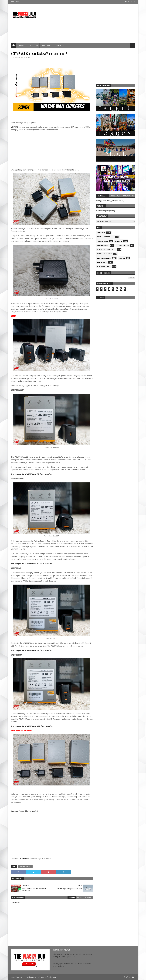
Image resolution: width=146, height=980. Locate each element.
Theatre (122, 258)
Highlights (34, 45)
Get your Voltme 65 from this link (24, 811)
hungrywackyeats (104, 267)
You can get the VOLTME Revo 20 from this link (31, 474)
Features (21, 45)
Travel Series (102, 262)
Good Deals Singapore (106, 237)
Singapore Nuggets (105, 254)
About (17, 2)
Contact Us (60, 45)
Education (101, 233)
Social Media (46, 45)
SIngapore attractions (106, 250)
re (115, 315)
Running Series (123, 245)
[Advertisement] (91, 23)
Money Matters (103, 245)
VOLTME (14, 127)
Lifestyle (119, 241)
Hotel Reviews (102, 241)
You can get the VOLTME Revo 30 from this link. (32, 564)
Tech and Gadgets (25, 866)
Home (12, 2)
